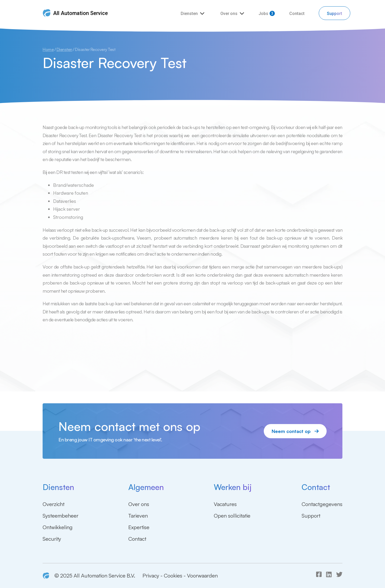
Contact (297, 14)
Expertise (139, 527)
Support (335, 14)
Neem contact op (295, 431)
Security (52, 539)
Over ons (229, 14)
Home (48, 49)
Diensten (190, 14)
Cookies (173, 576)
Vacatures (225, 504)
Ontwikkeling (58, 527)
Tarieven (138, 516)
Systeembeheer (60, 516)
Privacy (151, 576)
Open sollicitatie (232, 516)
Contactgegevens (322, 504)
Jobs (263, 14)
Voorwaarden (202, 576)
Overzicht (54, 504)
